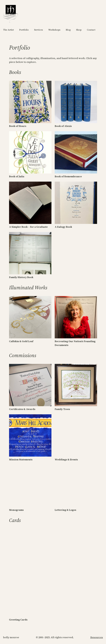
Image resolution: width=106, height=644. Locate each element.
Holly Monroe (11, 637)
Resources (97, 637)
